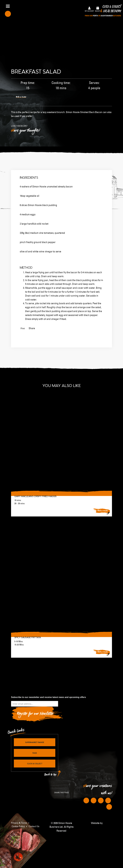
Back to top (50, 775)
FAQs (35, 753)
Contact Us (34, 826)
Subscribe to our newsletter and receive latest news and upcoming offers (49, 697)
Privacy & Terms (19, 823)
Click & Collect (103, 11)
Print (23, 328)
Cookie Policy (18, 826)
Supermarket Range (35, 742)
